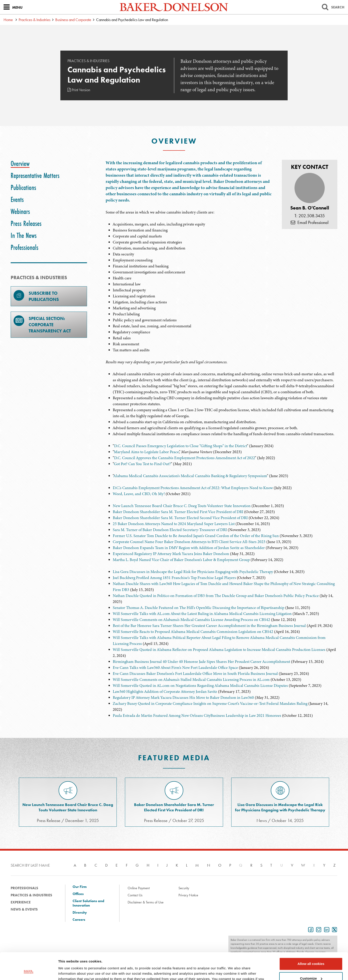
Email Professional (310, 222)
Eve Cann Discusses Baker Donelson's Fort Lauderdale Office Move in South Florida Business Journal (195, 674)
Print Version (79, 90)
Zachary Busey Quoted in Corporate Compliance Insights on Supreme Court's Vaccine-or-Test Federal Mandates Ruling (210, 703)
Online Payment (139, 888)
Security (184, 888)
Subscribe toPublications (36, 296)
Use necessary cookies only (311, 968)
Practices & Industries (35, 20)
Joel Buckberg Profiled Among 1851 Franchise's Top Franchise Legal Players (174, 578)
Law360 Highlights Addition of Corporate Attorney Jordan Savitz (165, 692)
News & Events (24, 909)
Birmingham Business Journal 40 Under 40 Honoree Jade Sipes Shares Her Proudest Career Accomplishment (201, 662)
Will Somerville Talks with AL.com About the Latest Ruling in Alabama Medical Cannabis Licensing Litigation (202, 614)
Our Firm (80, 887)
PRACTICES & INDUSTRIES (39, 278)
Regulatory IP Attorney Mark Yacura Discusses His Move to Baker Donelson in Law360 (183, 697)
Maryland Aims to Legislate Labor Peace (146, 452)
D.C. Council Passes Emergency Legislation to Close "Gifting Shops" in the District (181, 446)
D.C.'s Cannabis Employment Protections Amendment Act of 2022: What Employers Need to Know (193, 488)
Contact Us (135, 895)
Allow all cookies (311, 939)
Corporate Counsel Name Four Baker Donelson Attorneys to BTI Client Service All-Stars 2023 (189, 542)
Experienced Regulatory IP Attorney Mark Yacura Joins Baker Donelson (171, 554)
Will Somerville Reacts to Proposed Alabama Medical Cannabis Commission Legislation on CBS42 (193, 632)
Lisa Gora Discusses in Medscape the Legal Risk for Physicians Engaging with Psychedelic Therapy (193, 572)
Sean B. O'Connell (310, 208)
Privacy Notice (188, 895)
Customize (311, 953)
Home (8, 20)
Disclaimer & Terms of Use (146, 902)
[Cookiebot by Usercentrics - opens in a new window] (29, 971)
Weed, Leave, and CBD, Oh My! (139, 494)
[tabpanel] (221, 256)
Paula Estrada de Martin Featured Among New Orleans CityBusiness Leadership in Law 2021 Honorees (197, 715)
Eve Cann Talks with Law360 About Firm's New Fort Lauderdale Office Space (175, 668)
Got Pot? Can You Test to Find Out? (142, 464)
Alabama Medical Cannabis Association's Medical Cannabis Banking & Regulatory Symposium (190, 476)
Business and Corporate (73, 20)
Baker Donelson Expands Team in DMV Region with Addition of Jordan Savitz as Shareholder (189, 548)
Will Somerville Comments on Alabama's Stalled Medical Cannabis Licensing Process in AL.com (191, 680)
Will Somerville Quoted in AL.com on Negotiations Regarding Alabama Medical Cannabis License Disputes (200, 686)
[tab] (20, 164)
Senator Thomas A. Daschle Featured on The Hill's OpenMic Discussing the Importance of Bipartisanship (199, 608)
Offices (78, 894)
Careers (79, 920)
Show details (68, 971)
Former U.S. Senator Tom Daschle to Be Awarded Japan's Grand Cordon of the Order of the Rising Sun (196, 536)
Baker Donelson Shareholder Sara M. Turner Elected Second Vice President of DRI (180, 518)
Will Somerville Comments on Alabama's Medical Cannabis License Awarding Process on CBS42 (191, 620)
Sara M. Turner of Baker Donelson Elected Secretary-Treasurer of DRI (170, 530)
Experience (21, 902)
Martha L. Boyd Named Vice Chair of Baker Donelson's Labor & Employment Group (181, 560)
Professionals (24, 888)
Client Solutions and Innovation (88, 903)
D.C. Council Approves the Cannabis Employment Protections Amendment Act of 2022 (185, 458)
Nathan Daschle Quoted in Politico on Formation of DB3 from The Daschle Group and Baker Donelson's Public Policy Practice (216, 596)
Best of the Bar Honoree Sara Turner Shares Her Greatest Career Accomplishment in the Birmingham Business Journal (210, 626)
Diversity (80, 913)
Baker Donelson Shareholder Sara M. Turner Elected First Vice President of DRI (178, 512)
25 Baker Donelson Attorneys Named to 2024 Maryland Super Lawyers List (174, 524)
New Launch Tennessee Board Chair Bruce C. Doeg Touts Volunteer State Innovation (182, 506)
